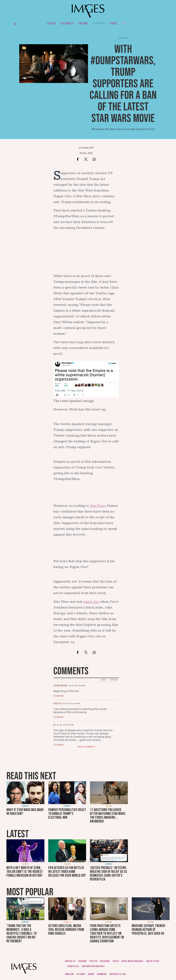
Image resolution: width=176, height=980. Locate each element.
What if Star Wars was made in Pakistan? (25, 812)
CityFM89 (81, 974)
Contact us (70, 961)
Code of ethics (153, 961)
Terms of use (73, 966)
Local (113, 23)
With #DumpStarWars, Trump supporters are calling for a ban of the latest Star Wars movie (123, 84)
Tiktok (115, 961)
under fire (91, 602)
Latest (52, 23)
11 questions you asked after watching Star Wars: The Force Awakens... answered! (108, 816)
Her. (125, 23)
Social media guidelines (132, 961)
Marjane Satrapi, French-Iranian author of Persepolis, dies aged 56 (149, 930)
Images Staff (88, 148)
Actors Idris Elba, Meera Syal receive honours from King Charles (66, 930)
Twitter (93, 961)
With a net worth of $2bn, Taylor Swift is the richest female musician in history (25, 872)
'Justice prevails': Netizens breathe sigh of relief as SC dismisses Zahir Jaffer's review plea (109, 874)
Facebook (82, 961)
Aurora (91, 974)
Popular (114, 680)
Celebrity (67, 23)
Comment (99, 23)
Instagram (105, 961)
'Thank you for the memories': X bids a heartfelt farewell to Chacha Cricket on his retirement (22, 933)
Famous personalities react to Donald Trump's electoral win (67, 814)
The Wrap (98, 506)
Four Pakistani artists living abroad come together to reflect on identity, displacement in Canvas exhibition (107, 933)
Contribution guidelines (93, 966)
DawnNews (102, 974)
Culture (83, 23)
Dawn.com (69, 974)
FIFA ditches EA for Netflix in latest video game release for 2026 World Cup (67, 872)
